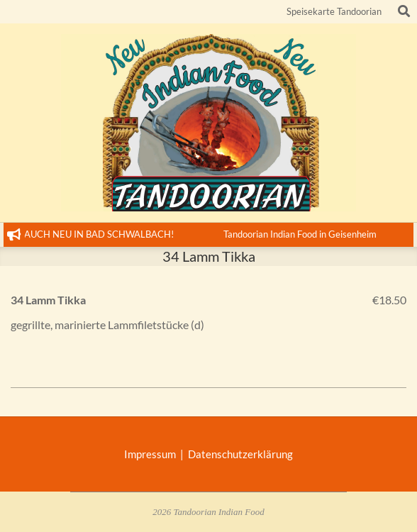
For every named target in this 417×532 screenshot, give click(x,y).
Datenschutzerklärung (240, 454)
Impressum (152, 454)
